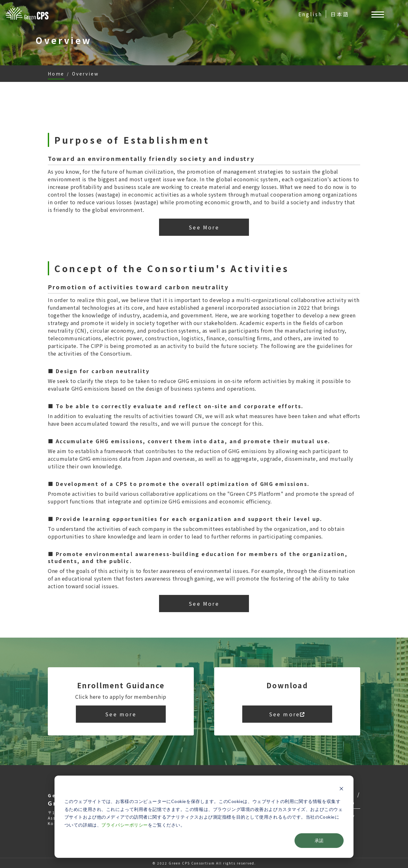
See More (204, 227)
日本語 (340, 14)
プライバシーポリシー (125, 825)
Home (56, 74)
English (310, 14)
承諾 (319, 840)
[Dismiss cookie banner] (341, 789)
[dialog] (204, 817)
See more (121, 714)
